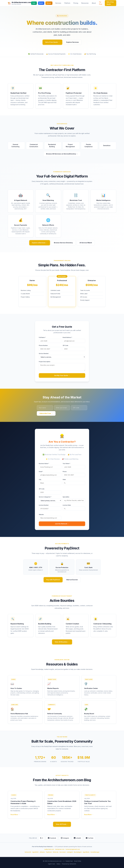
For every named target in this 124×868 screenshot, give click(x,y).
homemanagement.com (73, 849)
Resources (85, 3)
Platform (67, 3)
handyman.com (60, 849)
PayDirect (49, 852)
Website (41, 514)
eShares (42, 852)
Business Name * (44, 463)
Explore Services (73, 42)
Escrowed (63, 852)
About (94, 3)
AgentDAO (35, 852)
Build (41, 3)
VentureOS (28, 852)
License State (67, 505)
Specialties (66, 497)
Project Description (45, 362)
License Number (44, 505)
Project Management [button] (72, 146)
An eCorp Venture (16, 4)
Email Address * (67, 337)
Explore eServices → (40, 243)
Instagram (65, 838)
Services (58, 3)
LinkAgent (70, 852)
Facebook (52, 838)
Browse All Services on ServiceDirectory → (62, 154)
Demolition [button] (108, 146)
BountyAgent (78, 852)
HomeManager (95, 852)
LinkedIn (77, 838)
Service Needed (44, 353)
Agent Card (52, 864)
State (64, 479)
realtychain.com (49, 849)
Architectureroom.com (21, 2)
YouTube (90, 838)
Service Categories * (45, 497)
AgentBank (86, 852)
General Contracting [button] (17, 146)
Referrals (56, 852)
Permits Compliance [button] (90, 146)
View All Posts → (62, 824)
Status (58, 864)
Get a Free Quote (110, 3)
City (40, 479)
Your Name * (66, 463)
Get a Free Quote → (52, 42)
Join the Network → (62, 524)
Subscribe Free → (46, 413)
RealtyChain (69, 861)
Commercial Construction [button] (35, 146)
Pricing (76, 3)
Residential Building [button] (54, 146)
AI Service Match (86, 243)
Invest (49, 3)
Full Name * (42, 337)
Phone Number (43, 345)
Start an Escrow (72, 580)
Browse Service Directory (63, 243)
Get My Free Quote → (62, 375)
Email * (41, 472)
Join (34, 3)
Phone (65, 472)
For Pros (101, 3)
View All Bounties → (62, 642)
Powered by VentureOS (69, 864)
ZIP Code (65, 345)
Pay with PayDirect (53, 580)
